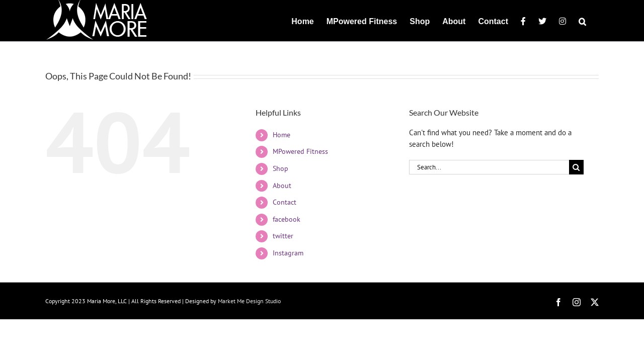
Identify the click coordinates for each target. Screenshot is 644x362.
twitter (283, 236)
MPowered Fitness (300, 151)
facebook (287, 219)
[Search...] (489, 167)
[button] (595, 21)
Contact (285, 202)
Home (281, 135)
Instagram (288, 253)
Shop (280, 168)
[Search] (576, 167)
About (282, 186)
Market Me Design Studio (249, 301)
